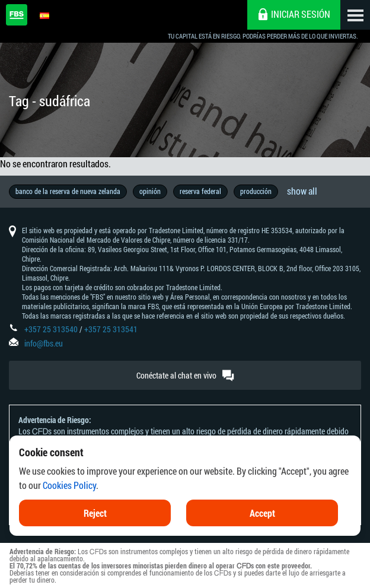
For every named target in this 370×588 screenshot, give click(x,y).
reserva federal (200, 191)
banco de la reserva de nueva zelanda (68, 191)
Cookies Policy (69, 504)
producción (256, 191)
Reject (95, 532)
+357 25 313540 (51, 329)
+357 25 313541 (111, 329)
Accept (262, 532)
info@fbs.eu (44, 343)
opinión (150, 191)
